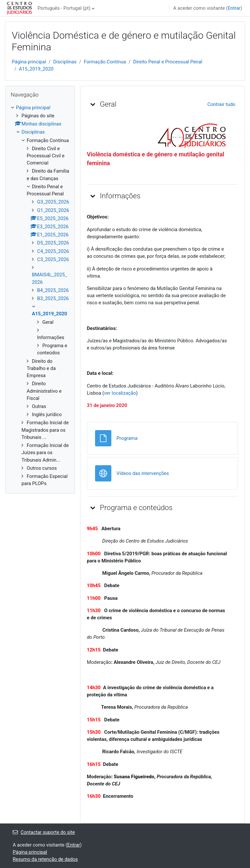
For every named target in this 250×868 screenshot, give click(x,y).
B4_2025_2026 (53, 290)
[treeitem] (40, 296)
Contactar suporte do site (44, 832)
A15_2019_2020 (36, 69)
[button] (93, 104)
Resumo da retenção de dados (45, 859)
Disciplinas (65, 62)
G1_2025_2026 (53, 210)
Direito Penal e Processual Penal (168, 62)
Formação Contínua (105, 62)
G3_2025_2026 (53, 202)
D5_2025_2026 (53, 243)
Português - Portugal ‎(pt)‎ (64, 8)
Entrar (234, 8)
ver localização (120, 393)
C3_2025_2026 (53, 259)
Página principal (29, 62)
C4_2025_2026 (53, 251)
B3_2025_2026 (53, 298)
